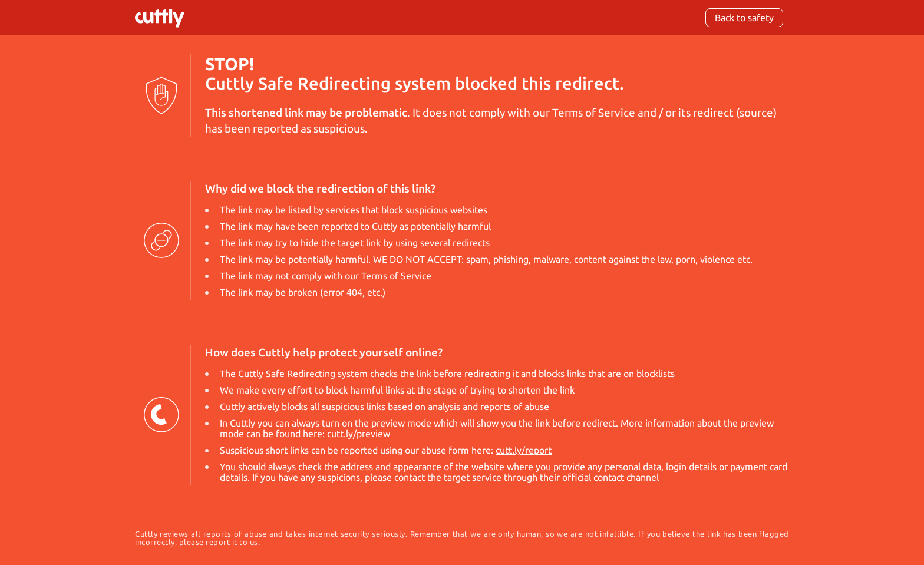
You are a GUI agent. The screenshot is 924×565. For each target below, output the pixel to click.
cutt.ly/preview (359, 434)
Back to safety (744, 18)
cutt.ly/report (524, 450)
